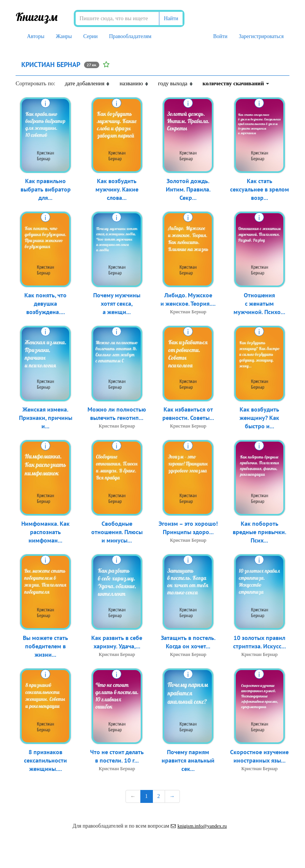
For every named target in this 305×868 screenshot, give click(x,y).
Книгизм (37, 17)
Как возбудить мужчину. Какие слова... (117, 190)
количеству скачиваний (236, 83)
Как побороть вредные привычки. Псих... (260, 533)
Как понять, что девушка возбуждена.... (45, 304)
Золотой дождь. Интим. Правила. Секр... (188, 190)
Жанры (64, 36)
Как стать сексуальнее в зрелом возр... (260, 190)
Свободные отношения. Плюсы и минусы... (117, 533)
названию (134, 83)
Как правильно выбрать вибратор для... (46, 190)
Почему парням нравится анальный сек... (188, 761)
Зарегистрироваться (261, 36)
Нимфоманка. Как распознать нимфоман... (45, 533)
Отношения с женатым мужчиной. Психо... (259, 304)
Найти (171, 18)
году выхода (176, 83)
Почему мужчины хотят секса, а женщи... (117, 304)
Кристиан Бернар (188, 312)
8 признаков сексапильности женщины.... (45, 761)
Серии (91, 36)
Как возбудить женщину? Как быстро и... (259, 418)
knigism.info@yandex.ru (199, 826)
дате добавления (87, 83)
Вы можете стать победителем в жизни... (45, 647)
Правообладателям (130, 36)
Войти (220, 36)
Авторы (36, 36)
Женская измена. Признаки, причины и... (46, 418)
